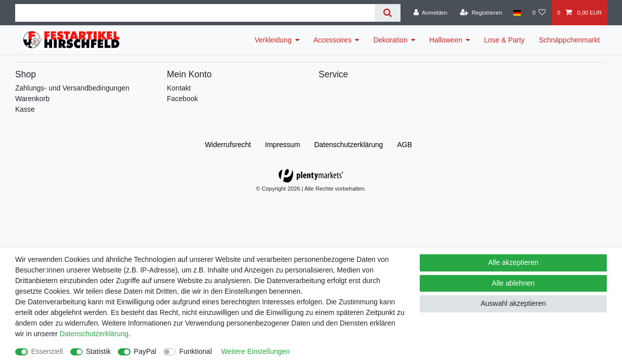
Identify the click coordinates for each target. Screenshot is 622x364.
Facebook (182, 99)
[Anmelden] (431, 13)
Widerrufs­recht (228, 145)
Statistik (98, 351)
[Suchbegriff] (195, 13)
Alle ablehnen (514, 283)
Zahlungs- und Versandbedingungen (72, 88)
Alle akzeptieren (513, 262)
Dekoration (390, 40)
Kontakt (179, 88)
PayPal (145, 351)
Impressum (282, 145)
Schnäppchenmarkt (569, 40)
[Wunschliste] (539, 13)
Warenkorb (32, 99)
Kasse (25, 109)
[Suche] (388, 13)
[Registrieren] (481, 13)
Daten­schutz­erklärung (348, 145)
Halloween (446, 40)
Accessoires (332, 40)
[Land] (517, 13)
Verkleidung (273, 40)
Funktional (195, 351)
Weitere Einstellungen (255, 351)
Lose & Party (504, 40)
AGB (405, 145)
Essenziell (47, 351)
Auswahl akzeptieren (513, 303)
